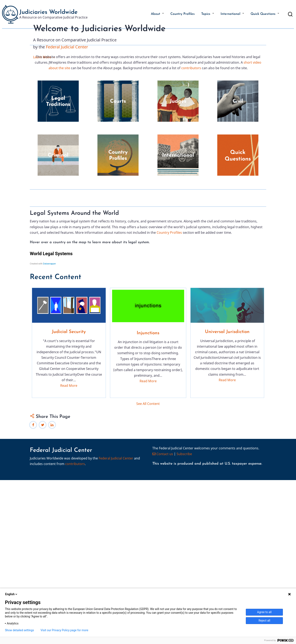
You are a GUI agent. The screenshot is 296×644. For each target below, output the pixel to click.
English (12, 594)
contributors (191, 154)
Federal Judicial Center (67, 87)
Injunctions (148, 497)
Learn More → (44, 97)
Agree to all (264, 612)
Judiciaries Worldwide (48, 12)
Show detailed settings (19, 630)
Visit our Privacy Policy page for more (64, 630)
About (157, 14)
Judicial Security (69, 496)
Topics (208, 14)
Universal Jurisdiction (227, 496)
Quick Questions (265, 14)
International (232, 14)
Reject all (264, 621)
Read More (69, 549)
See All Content (148, 568)
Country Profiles (183, 14)
